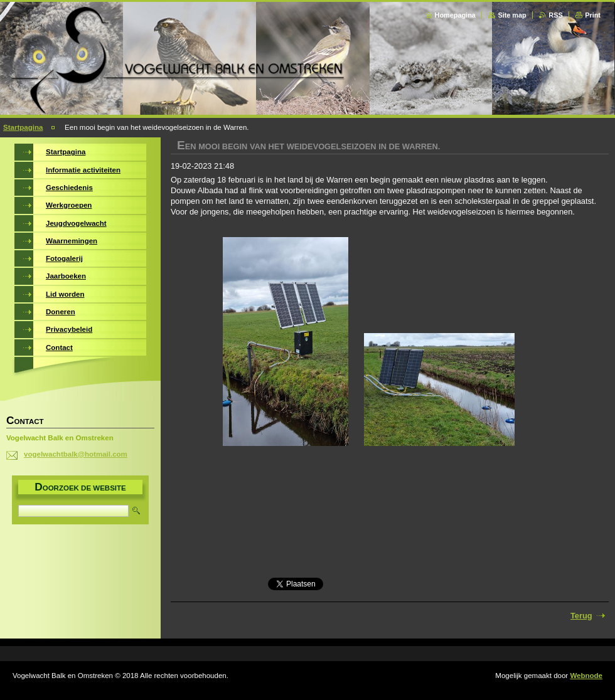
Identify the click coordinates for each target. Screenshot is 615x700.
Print (593, 15)
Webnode (586, 676)
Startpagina (23, 127)
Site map (512, 15)
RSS (555, 15)
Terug (581, 616)
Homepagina (455, 15)
